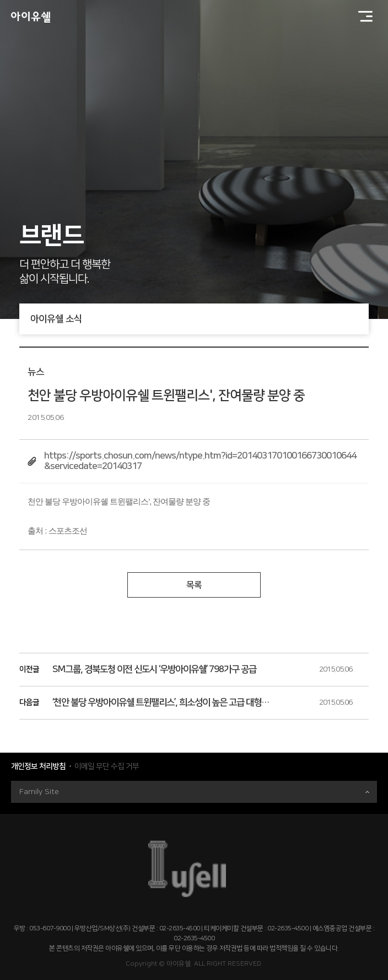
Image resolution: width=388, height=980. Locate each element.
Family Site (194, 792)
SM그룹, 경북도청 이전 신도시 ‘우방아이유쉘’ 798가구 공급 (154, 669)
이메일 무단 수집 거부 (107, 766)
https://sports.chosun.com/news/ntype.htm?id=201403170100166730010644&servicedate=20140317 (200, 461)
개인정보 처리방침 (38, 766)
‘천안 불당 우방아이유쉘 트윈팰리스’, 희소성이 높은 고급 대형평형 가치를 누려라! (162, 702)
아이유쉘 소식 (200, 319)
